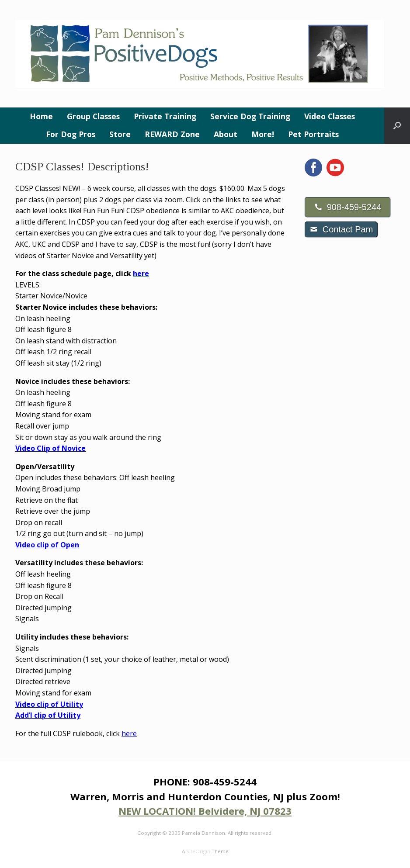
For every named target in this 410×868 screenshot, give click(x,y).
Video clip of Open (47, 545)
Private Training (165, 116)
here (129, 733)
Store (120, 134)
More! (263, 134)
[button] (397, 126)
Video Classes (330, 116)
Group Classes (93, 116)
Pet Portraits (313, 134)
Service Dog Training (250, 116)
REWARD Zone (172, 134)
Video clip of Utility (49, 704)
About (226, 134)
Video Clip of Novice (50, 448)
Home (41, 116)
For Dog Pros (71, 134)
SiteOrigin (198, 851)
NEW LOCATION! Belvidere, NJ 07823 (205, 811)
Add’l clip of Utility (48, 715)
